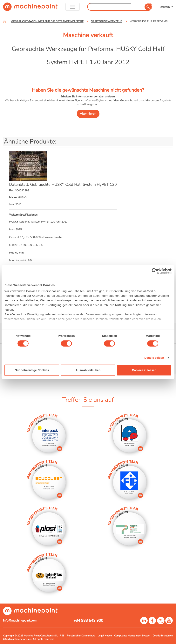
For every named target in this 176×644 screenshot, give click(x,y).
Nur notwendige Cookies (32, 370)
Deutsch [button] (165, 7)
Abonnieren (88, 114)
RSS (62, 636)
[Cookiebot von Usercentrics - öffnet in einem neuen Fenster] (155, 271)
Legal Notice (105, 636)
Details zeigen (154, 358)
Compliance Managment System (132, 636)
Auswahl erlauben (88, 370)
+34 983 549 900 (88, 621)
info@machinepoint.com (20, 621)
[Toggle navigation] (73, 7)
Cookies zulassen (144, 370)
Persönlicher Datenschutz (81, 636)
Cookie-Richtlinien (163, 636)
